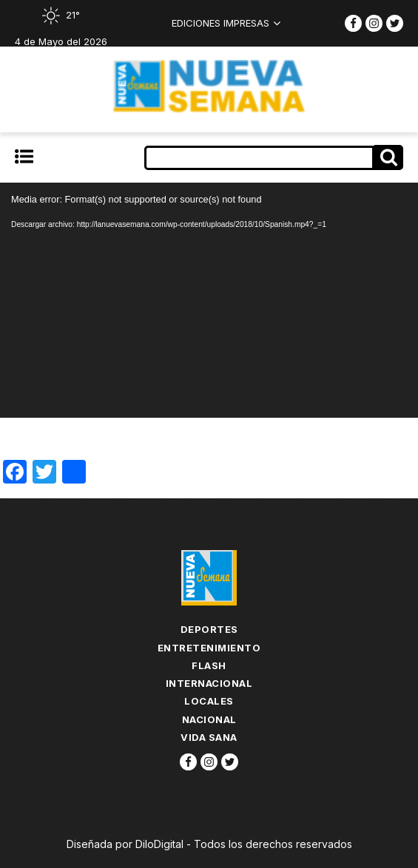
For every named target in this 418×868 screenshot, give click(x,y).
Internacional (209, 683)
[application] (209, 300)
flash (209, 665)
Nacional (209, 719)
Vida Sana (209, 737)
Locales (209, 701)
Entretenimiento (209, 648)
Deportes (209, 629)
